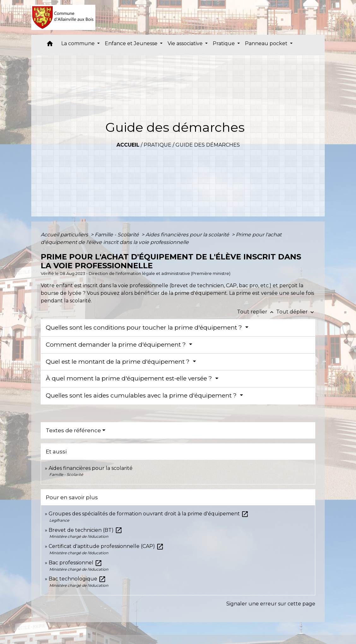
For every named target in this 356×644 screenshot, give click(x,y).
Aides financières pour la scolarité (188, 235)
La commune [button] (79, 43)
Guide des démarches (208, 145)
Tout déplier (296, 312)
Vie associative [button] (186, 43)
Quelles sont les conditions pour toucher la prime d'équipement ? (145, 328)
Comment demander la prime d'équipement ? (117, 345)
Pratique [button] (224, 43)
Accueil (128, 145)
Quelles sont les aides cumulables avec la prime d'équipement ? (142, 395)
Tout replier (257, 312)
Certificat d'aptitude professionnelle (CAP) (106, 546)
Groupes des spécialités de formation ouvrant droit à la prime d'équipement (149, 514)
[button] (50, 45)
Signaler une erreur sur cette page (271, 604)
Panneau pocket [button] (267, 43)
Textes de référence (73, 430)
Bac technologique (77, 579)
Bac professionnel (75, 563)
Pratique (157, 145)
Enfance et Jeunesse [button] (132, 43)
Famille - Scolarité (117, 235)
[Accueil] (63, 17)
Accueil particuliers (65, 235)
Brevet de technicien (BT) (86, 530)
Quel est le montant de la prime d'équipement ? (119, 362)
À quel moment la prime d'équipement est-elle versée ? (130, 378)
